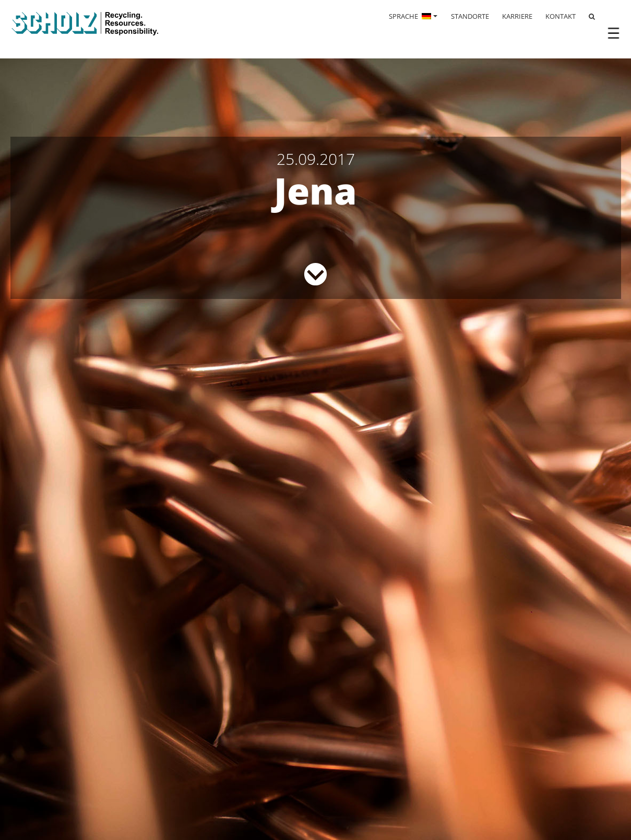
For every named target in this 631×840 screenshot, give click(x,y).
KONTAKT (561, 16)
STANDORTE (470, 16)
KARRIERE (517, 16)
